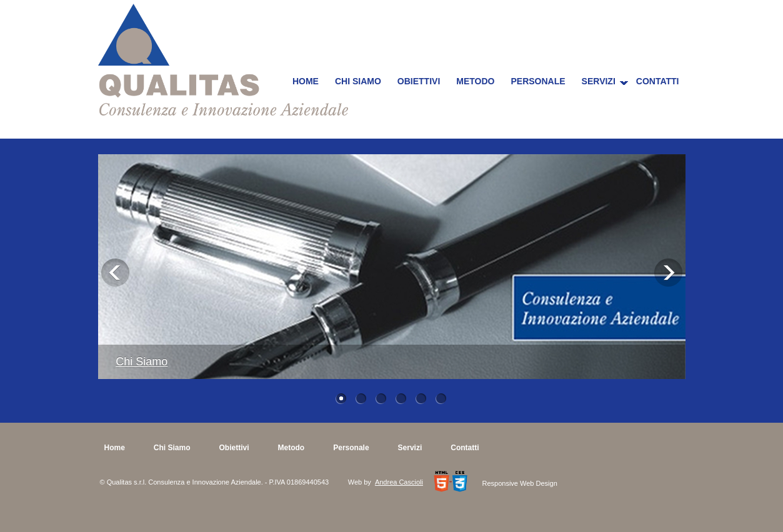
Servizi (599, 81)
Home (306, 81)
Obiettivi (419, 81)
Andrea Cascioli (399, 482)
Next (668, 273)
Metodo (475, 81)
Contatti (658, 81)
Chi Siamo (358, 81)
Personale (538, 81)
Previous (115, 273)
